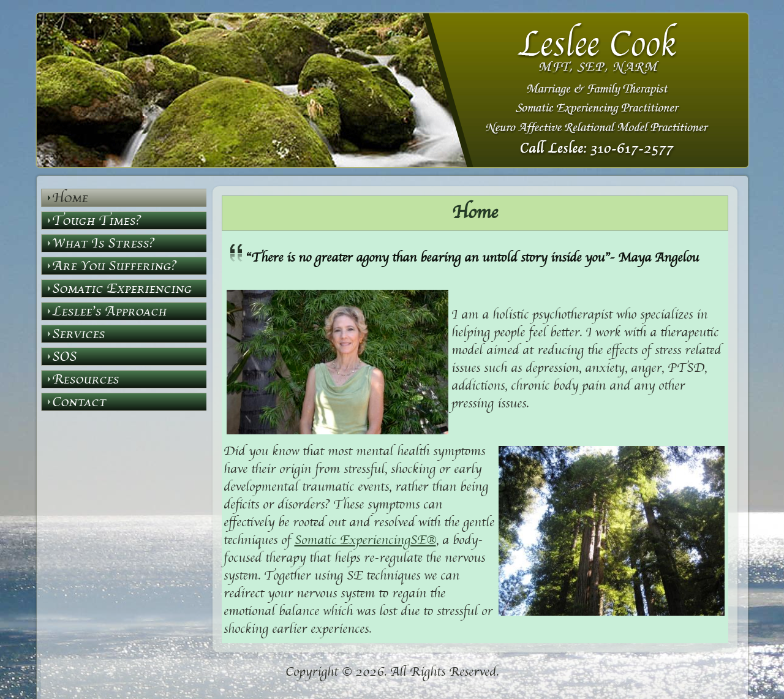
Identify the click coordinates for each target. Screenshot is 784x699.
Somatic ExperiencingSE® (365, 541)
